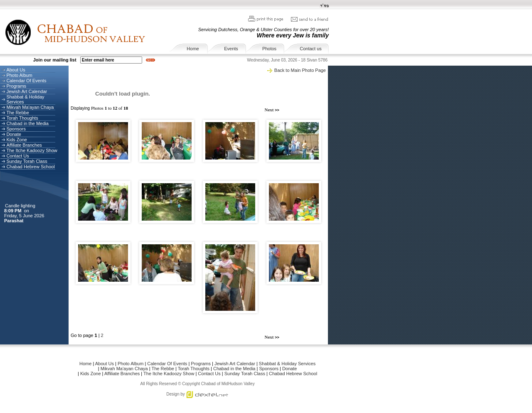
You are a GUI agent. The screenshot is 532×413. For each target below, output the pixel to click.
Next (270, 110)
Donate (14, 134)
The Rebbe (17, 113)
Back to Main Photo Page (300, 70)
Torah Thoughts (22, 118)
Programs (16, 86)
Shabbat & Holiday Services (287, 364)
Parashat (15, 221)
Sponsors (16, 129)
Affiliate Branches (24, 145)
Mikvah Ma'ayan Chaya (30, 107)
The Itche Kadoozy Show (32, 150)
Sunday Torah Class (27, 161)
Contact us (311, 49)
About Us (16, 70)
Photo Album (19, 75)
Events (231, 49)
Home (193, 49)
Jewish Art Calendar (27, 91)
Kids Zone (17, 140)
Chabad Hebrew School (30, 167)
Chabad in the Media (27, 123)
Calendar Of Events (26, 81)
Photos (269, 49)
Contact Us (17, 156)
